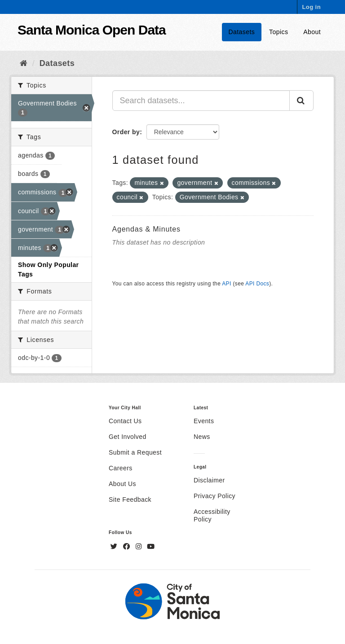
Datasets (242, 32)
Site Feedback (130, 499)
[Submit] (301, 101)
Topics (279, 32)
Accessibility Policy (212, 515)
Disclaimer (209, 480)
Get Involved (128, 437)
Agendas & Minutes (146, 229)
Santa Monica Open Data (92, 30)
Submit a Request (135, 452)
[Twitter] (115, 547)
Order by (126, 132)
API (226, 284)
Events (204, 421)
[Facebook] (128, 547)
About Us (122, 484)
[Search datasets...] (201, 101)
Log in (311, 7)
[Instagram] (140, 547)
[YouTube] (151, 547)
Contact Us (125, 421)
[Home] (24, 63)
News (202, 437)
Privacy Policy (215, 496)
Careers (121, 468)
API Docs (257, 284)
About (312, 32)
